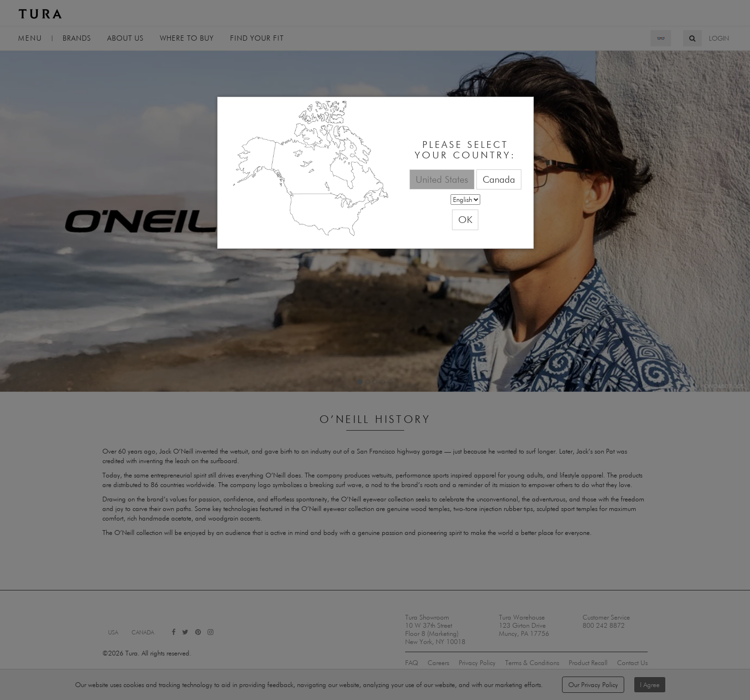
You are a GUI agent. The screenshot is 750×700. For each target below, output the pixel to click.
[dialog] (375, 173)
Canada (499, 179)
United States (442, 179)
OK (465, 219)
